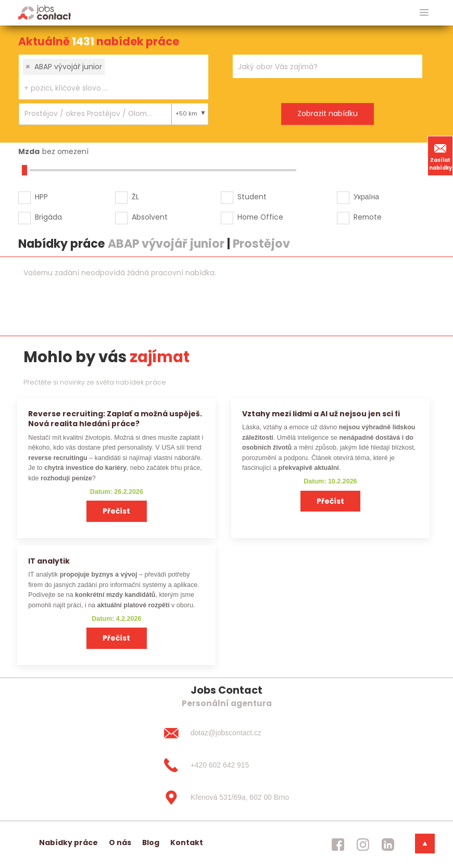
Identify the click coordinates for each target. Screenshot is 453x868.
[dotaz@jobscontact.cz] (227, 733)
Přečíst (116, 511)
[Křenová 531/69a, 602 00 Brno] (227, 797)
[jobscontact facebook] (338, 845)
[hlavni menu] (424, 13)
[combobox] (114, 77)
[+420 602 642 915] (227, 765)
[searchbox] (107, 88)
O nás (120, 843)
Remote (368, 217)
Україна (366, 197)
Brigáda (48, 217)
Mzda (29, 151)
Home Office (260, 217)
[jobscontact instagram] (363, 845)
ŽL (135, 197)
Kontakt (187, 843)
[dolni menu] (425, 844)
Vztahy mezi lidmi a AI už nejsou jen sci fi (321, 414)
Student (252, 197)
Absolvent (150, 217)
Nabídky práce (68, 843)
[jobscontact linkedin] (388, 845)
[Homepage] (45, 12)
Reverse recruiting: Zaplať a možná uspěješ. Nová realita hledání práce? (115, 419)
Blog (151, 843)
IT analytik (49, 561)
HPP (41, 197)
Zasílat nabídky (441, 156)
